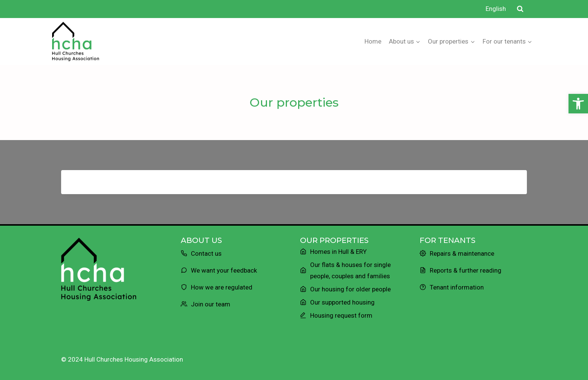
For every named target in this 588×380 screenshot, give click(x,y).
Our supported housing (342, 302)
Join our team (211, 304)
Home (373, 41)
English (496, 9)
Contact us (206, 253)
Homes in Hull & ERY (338, 252)
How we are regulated (222, 287)
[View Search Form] (520, 9)
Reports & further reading (466, 270)
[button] (578, 104)
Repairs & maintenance (462, 253)
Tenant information (457, 287)
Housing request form (341, 315)
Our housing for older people (350, 289)
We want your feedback (224, 270)
